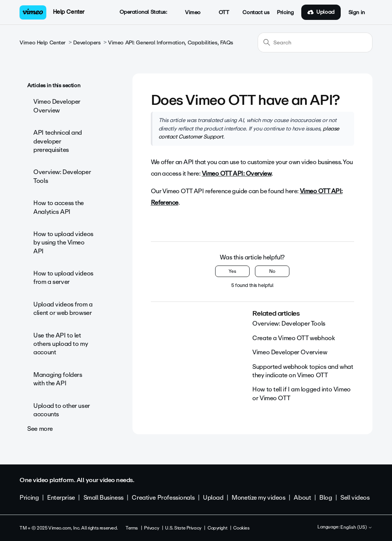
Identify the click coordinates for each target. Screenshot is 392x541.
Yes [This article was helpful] (232, 271)
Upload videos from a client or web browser (63, 309)
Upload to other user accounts (62, 410)
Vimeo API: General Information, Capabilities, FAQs (171, 43)
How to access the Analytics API (59, 207)
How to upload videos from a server (63, 278)
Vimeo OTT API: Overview (237, 174)
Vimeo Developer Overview (57, 106)
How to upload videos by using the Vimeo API (63, 243)
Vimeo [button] (189, 13)
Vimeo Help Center (42, 43)
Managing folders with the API (58, 379)
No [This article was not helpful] (272, 271)
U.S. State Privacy (183, 528)
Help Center (69, 12)
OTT (220, 13)
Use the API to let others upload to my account (60, 344)
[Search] (315, 42)
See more (40, 429)
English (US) (356, 528)
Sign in (357, 13)
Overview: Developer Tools (62, 176)
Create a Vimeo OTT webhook (293, 338)
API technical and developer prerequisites (58, 141)
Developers (87, 43)
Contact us (256, 13)
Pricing (285, 13)
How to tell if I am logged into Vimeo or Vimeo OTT (301, 394)
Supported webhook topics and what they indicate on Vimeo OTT (303, 371)
